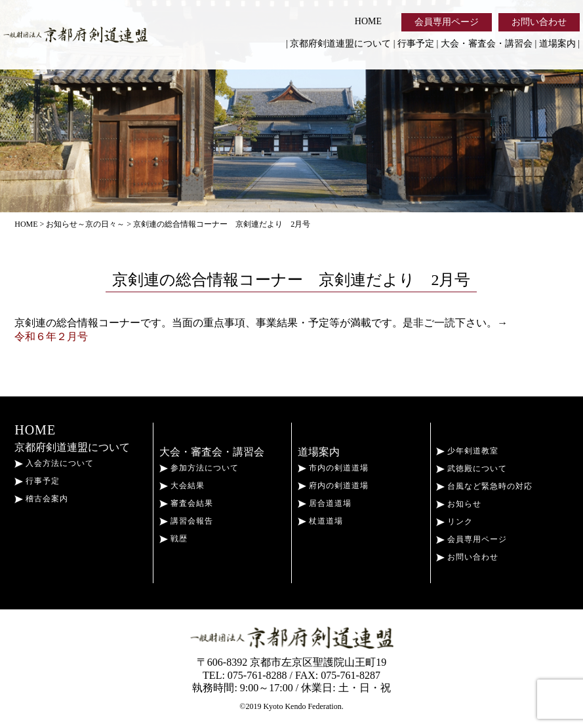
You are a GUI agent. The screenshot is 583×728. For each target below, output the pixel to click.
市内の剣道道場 (333, 468)
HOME (368, 21)
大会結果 (182, 486)
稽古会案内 (41, 499)
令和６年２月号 (51, 336)
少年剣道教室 (467, 451)
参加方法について (199, 468)
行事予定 (416, 44)
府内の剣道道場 (333, 486)
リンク (454, 522)
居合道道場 (325, 503)
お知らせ (459, 504)
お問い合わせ (539, 22)
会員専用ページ (447, 22)
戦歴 (173, 539)
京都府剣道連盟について (340, 44)
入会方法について (54, 463)
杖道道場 (320, 521)
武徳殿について (472, 469)
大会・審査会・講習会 (487, 44)
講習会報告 (186, 521)
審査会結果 (186, 503)
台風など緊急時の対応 (484, 486)
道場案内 (557, 44)
